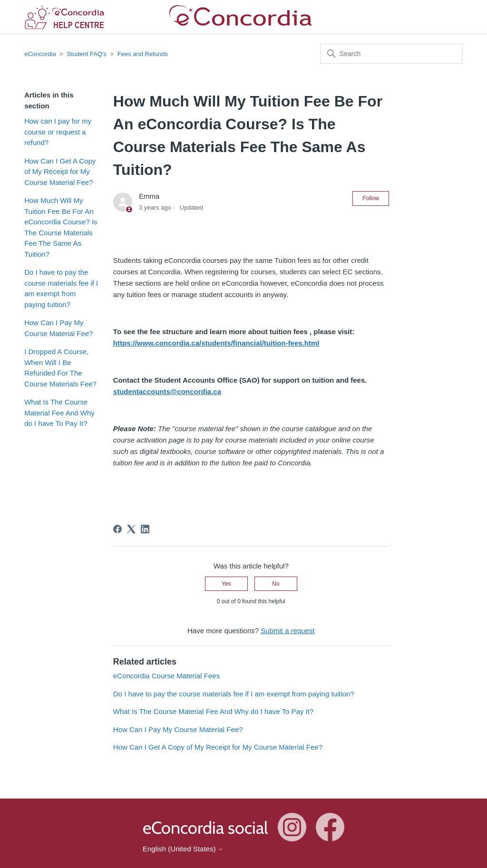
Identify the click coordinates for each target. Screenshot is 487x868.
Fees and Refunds (143, 54)
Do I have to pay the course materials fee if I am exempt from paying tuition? (61, 288)
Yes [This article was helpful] (226, 584)
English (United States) (183, 849)
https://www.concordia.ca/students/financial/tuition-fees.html (216, 343)
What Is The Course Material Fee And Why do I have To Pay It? (59, 413)
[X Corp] (131, 529)
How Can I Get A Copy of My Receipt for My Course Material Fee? (60, 172)
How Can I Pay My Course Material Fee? (58, 328)
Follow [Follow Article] (371, 198)
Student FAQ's (87, 54)
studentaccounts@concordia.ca (167, 391)
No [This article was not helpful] (276, 584)
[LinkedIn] (145, 529)
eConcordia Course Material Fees (166, 676)
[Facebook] (117, 529)
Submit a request (287, 631)
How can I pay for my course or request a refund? (58, 132)
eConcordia (40, 54)
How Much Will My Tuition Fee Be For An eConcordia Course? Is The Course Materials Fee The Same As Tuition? (61, 227)
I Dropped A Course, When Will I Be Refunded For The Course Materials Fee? (60, 368)
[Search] (391, 54)
